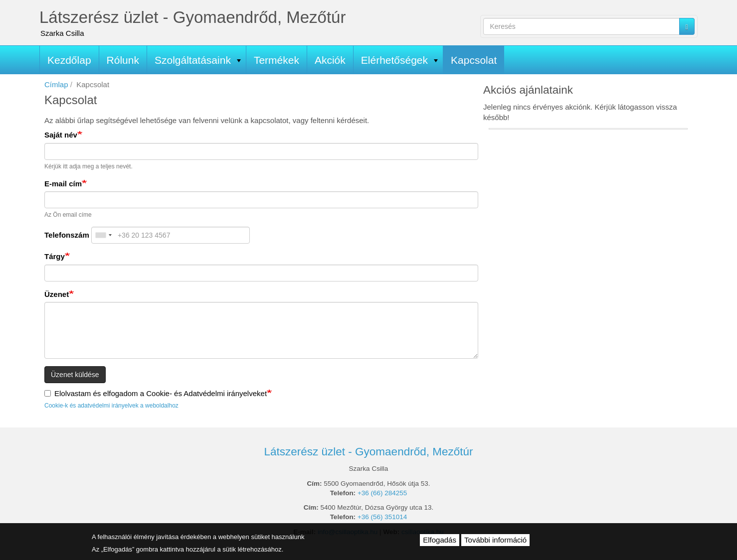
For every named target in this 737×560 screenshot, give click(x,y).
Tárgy (55, 256)
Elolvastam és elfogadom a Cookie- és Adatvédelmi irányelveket (156, 393)
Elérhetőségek (399, 60)
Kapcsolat (474, 60)
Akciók (330, 60)
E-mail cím (63, 184)
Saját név (61, 135)
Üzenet (57, 294)
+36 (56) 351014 (382, 517)
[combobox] (103, 235)
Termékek (276, 60)
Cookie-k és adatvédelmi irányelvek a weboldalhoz (111, 406)
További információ (495, 540)
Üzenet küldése (75, 375)
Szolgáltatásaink (198, 60)
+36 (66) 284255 (382, 493)
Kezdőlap (69, 60)
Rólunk (123, 60)
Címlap (56, 84)
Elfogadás (440, 540)
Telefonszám (67, 235)
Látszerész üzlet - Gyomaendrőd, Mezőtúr (192, 17)
